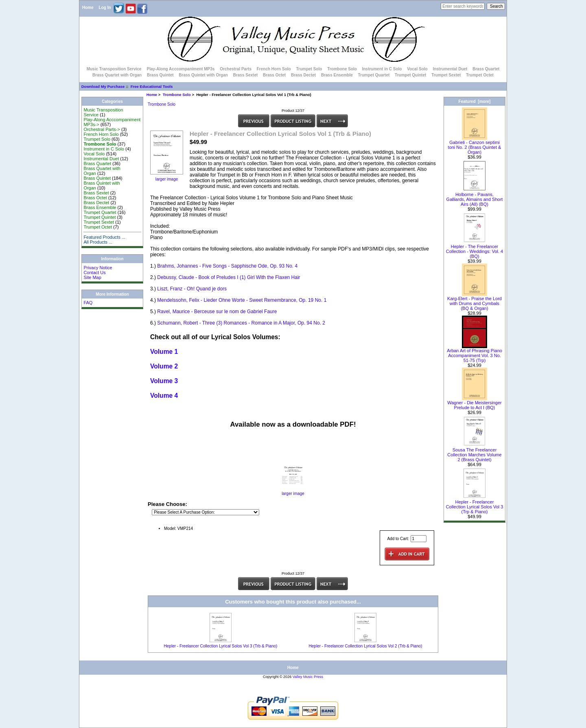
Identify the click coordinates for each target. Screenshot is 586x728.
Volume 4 (164, 396)
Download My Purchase (103, 86)
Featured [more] (475, 101)
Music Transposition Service (114, 69)
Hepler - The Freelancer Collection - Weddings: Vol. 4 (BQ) (474, 249)
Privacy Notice (98, 268)
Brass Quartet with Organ (117, 75)
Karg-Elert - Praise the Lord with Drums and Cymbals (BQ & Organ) (474, 301)
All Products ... (98, 242)
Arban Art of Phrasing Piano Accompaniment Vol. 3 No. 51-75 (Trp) (474, 353)
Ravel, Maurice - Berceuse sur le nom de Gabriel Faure (217, 312)
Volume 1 (164, 352)
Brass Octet (274, 75)
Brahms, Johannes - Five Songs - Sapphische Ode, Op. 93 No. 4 (227, 266)
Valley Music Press (308, 677)
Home (88, 8)
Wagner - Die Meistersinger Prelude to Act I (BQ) (474, 403)
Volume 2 (164, 366)
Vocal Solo (417, 69)
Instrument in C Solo (382, 69)
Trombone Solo (177, 95)
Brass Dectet (303, 75)
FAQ (88, 303)
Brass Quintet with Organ (203, 75)
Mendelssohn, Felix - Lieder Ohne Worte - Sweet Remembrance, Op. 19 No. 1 (242, 300)
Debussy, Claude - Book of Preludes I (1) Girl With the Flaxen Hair (228, 277)
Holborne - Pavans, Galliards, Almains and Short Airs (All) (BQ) (475, 197)
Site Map (92, 277)
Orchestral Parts (236, 69)
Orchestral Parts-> (102, 129)
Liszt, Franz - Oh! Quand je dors (192, 289)
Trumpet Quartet (374, 75)
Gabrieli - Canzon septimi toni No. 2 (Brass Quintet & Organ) (475, 145)
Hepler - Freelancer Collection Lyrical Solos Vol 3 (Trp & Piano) (475, 505)
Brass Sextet (246, 75)
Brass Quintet (160, 75)
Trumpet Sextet (446, 75)
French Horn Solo (274, 69)
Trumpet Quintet (410, 75)
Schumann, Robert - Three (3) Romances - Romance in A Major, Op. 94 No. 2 (241, 323)
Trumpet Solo (309, 69)
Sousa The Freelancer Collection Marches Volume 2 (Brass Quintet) (474, 453)
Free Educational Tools (152, 86)
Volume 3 (164, 381)
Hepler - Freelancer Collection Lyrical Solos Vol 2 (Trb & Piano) (366, 646)
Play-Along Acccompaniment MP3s (180, 69)
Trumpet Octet (480, 75)
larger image (293, 492)
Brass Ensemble (337, 75)
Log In (105, 8)
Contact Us (94, 272)
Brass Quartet (486, 69)
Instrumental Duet (450, 69)
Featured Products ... (104, 237)
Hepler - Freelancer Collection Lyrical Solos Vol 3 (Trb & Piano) (221, 646)
